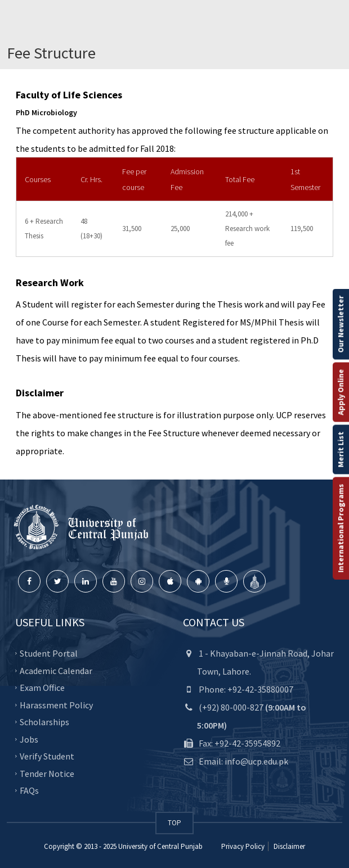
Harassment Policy (56, 704)
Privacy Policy (243, 846)
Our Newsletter (341, 324)
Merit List (341, 450)
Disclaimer (288, 846)
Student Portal (49, 653)
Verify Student (47, 756)
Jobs (29, 739)
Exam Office (42, 688)
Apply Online (341, 392)
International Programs (341, 528)
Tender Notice (47, 773)
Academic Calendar (56, 670)
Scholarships (44, 722)
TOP (174, 823)
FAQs (29, 790)
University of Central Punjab (160, 846)
